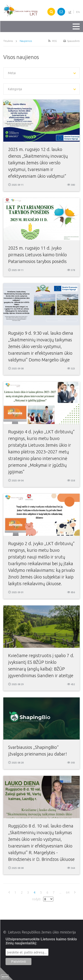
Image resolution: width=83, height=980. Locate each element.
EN (78, 12)
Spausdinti (71, 41)
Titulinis (8, 41)
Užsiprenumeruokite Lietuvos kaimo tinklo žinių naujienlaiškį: (41, 941)
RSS (52, 41)
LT (70, 12)
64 (68, 892)
